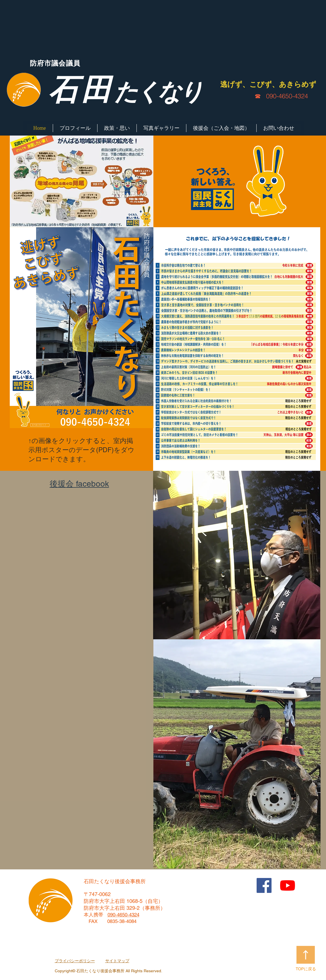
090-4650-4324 (287, 96)
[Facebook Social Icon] (264, 885)
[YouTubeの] (288, 885)
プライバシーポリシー (75, 961)
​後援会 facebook (79, 484)
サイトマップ (117, 961)
